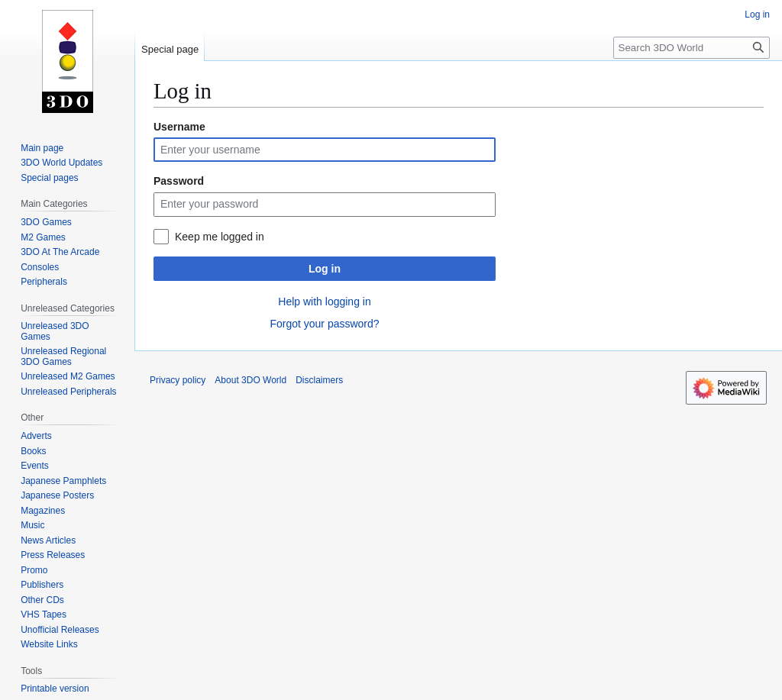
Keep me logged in (220, 237)
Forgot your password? (324, 324)
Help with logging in (324, 302)
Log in (325, 269)
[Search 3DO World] (692, 48)
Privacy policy (178, 380)
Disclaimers (319, 380)
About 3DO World (250, 380)
